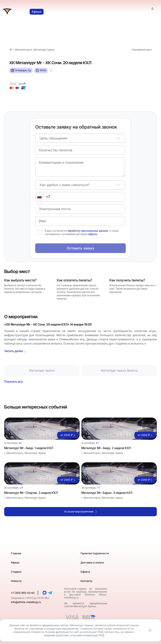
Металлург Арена (42, 370)
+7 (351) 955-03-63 (23, 593)
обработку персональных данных (88, 231)
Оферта (85, 572)
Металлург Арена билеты (119, 370)
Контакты (86, 581)
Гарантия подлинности (95, 553)
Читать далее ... (15, 351)
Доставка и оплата (92, 563)
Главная (16, 553)
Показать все (14, 381)
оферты (93, 234)
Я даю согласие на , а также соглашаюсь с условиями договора (82, 232)
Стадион (16, 572)
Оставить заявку (80, 248)
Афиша (15, 563)
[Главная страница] (7, 12)
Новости (16, 581)
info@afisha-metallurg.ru (26, 602)
